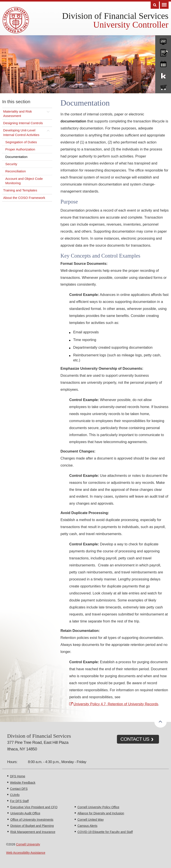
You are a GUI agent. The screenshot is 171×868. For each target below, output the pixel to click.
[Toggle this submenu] (48, 111)
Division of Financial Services (115, 16)
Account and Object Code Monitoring (24, 181)
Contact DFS (19, 789)
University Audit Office (25, 813)
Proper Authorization (20, 149)
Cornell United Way (91, 820)
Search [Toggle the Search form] (155, 5)
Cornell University (28, 844)
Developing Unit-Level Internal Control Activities (21, 132)
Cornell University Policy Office (98, 807)
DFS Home (18, 776)
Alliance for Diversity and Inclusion (101, 813)
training (163, 63)
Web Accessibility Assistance (26, 853)
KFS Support (163, 75)
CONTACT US (135, 739)
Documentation (16, 157)
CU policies (163, 52)
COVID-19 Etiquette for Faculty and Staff (105, 832)
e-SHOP (163, 87)
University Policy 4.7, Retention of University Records (116, 704)
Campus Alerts (87, 826)
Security (11, 164)
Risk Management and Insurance (33, 832)
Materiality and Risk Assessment (18, 114)
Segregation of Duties (21, 142)
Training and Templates (20, 190)
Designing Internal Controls (23, 123)
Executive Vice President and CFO (34, 807)
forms (163, 40)
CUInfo (15, 795)
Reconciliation (15, 171)
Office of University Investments (32, 820)
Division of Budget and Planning (32, 826)
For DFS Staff (19, 801)
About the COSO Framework (24, 198)
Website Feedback (23, 783)
